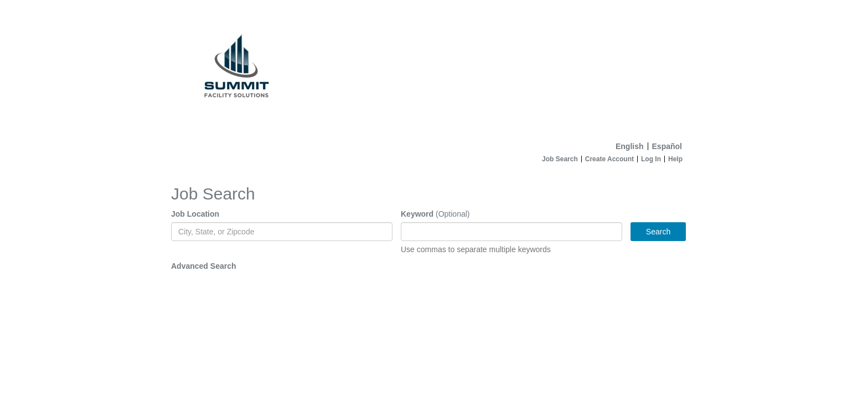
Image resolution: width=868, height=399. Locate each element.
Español (667, 146)
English (630, 146)
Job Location (195, 214)
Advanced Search (204, 266)
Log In (651, 159)
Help (675, 159)
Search (658, 232)
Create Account (609, 159)
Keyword (417, 214)
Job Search (560, 159)
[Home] (434, 68)
